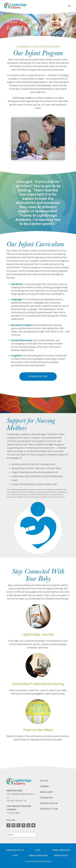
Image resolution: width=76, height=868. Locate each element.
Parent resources (61, 850)
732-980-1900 (13, 813)
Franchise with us (15, 850)
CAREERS (44, 786)
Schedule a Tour (38, 376)
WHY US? (44, 781)
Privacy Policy (61, 855)
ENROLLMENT (46, 792)
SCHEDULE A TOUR (49, 809)
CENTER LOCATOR (49, 803)
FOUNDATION (46, 798)
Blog (38, 850)
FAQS (15, 855)
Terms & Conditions (38, 855)
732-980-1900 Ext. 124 (17, 801)
